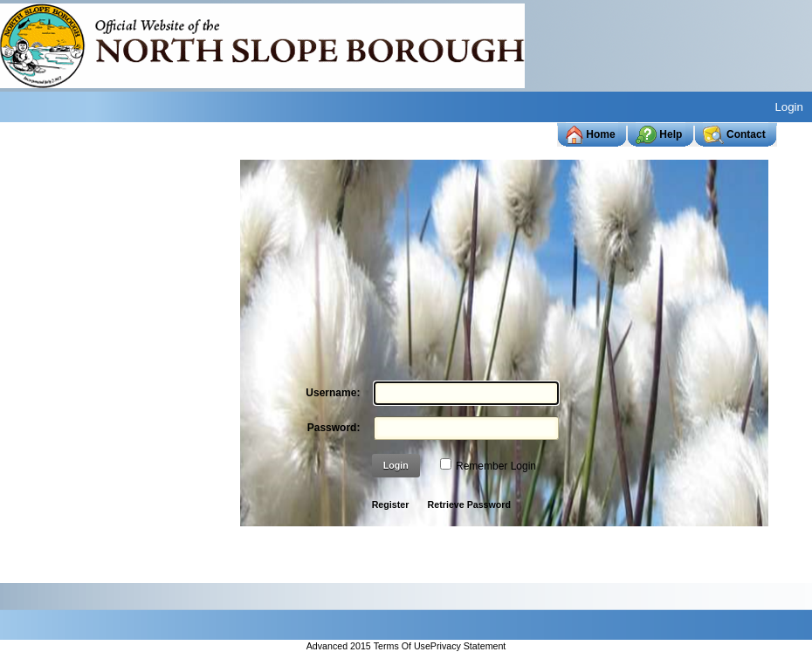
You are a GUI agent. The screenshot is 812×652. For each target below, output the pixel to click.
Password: (334, 428)
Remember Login (496, 466)
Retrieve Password (469, 504)
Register (391, 504)
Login (789, 107)
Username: (333, 393)
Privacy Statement (468, 647)
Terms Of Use (402, 647)
